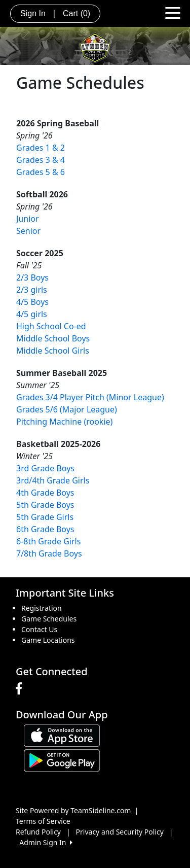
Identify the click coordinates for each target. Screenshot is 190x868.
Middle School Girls (53, 351)
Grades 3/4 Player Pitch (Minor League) (90, 397)
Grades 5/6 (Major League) (67, 409)
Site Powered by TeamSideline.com (73, 810)
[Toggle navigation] (173, 12)
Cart (77, 13)
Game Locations (48, 640)
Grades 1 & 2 (41, 148)
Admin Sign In (46, 842)
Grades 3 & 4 (41, 160)
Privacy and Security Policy (120, 832)
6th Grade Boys (45, 529)
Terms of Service (43, 821)
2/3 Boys (32, 277)
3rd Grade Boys (45, 468)
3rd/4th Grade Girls (53, 480)
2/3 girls (32, 290)
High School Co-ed (51, 326)
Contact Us (39, 629)
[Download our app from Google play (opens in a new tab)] (62, 760)
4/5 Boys (32, 302)
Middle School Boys (53, 338)
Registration (42, 608)
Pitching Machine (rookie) (64, 422)
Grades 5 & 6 (41, 172)
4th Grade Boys (45, 493)
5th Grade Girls (45, 517)
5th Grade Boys (45, 505)
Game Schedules (49, 619)
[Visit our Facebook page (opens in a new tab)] (21, 689)
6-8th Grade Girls (48, 541)
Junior (28, 219)
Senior (28, 231)
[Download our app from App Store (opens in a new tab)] (62, 735)
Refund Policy (38, 832)
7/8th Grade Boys (49, 553)
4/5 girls (32, 314)
